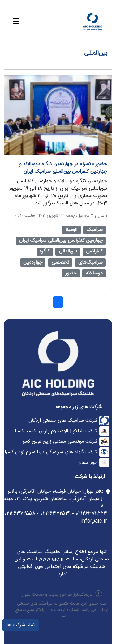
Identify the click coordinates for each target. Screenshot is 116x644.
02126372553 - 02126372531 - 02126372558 (56, 514)
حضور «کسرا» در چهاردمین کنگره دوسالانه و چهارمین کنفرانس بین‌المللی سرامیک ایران (63, 168)
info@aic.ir (94, 521)
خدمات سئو (34, 595)
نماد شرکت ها (21, 625)
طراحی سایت (60, 595)
